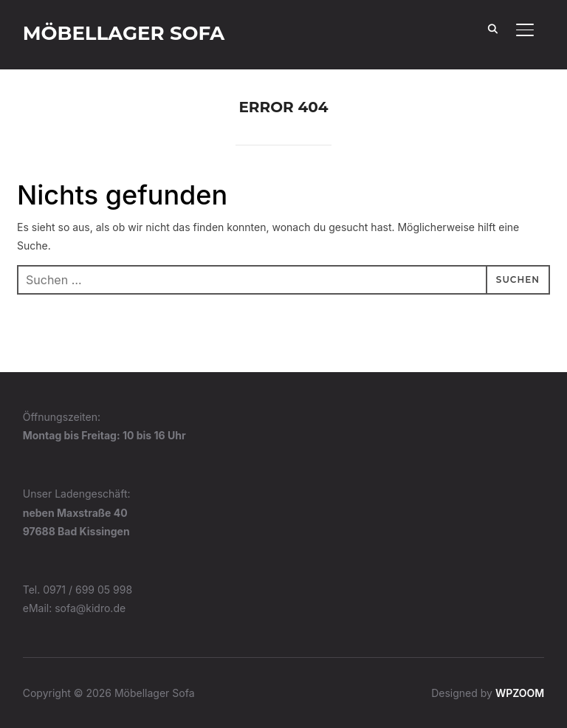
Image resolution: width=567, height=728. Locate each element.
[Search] (492, 28)
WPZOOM (520, 693)
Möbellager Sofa (124, 33)
